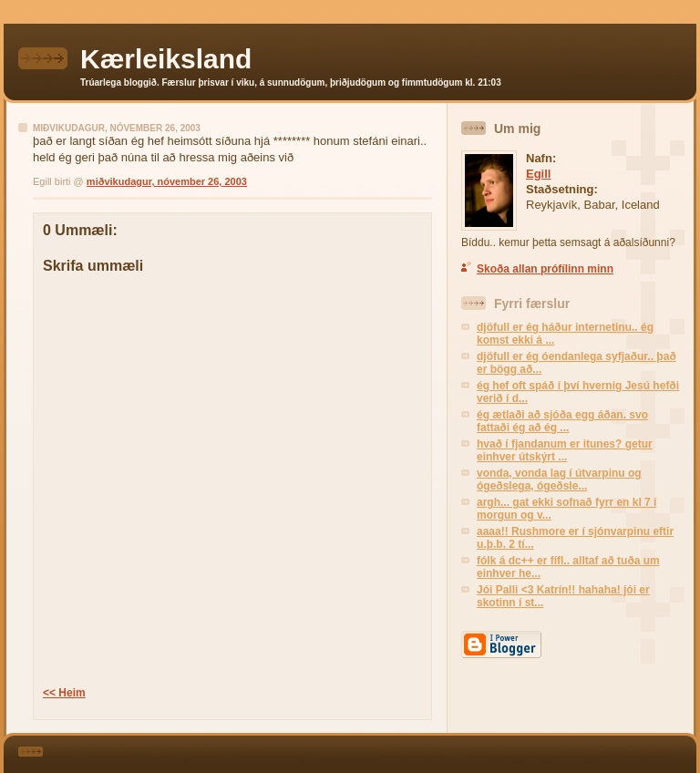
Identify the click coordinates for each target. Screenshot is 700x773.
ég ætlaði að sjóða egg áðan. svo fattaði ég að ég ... (562, 421)
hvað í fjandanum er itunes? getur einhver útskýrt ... (565, 450)
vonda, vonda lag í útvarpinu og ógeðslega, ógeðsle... (559, 479)
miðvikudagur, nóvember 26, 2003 (167, 181)
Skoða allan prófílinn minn (545, 269)
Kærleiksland (166, 59)
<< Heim (64, 693)
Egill (538, 174)
